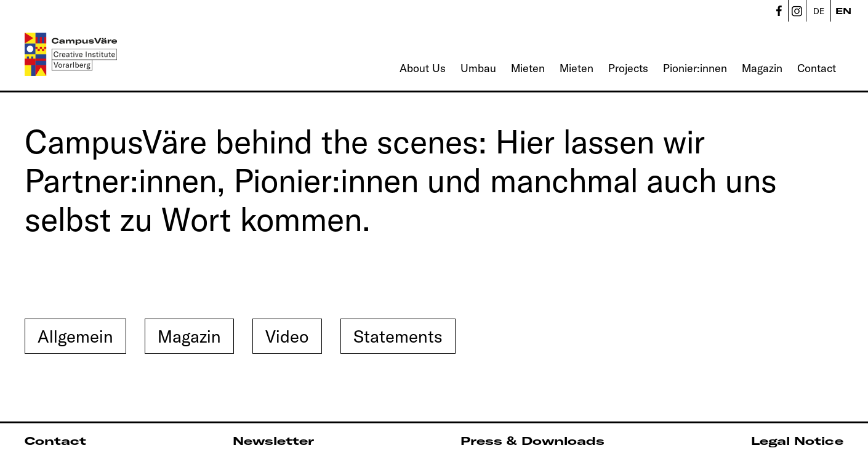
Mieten (528, 68)
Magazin (762, 68)
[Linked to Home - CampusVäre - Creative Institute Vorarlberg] (71, 54)
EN (843, 11)
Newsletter (273, 441)
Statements (398, 336)
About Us (423, 68)
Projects (628, 68)
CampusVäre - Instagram (797, 11)
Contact (817, 68)
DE (819, 11)
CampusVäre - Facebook (779, 11)
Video (287, 336)
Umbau (478, 68)
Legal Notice (797, 441)
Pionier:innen (695, 68)
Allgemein (75, 336)
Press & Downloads (532, 441)
